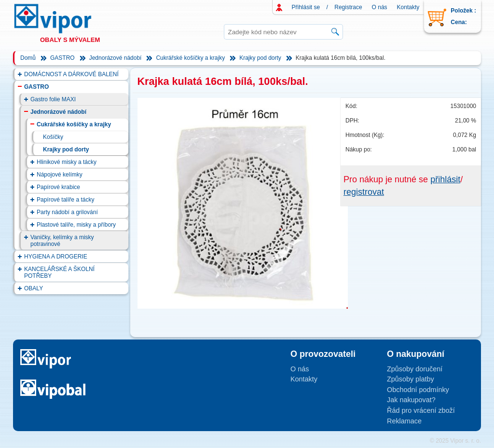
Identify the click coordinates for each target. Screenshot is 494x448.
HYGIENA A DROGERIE (56, 257)
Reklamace (404, 421)
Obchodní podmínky (418, 390)
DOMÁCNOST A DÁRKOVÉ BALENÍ (71, 74)
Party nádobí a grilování (67, 212)
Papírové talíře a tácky (65, 200)
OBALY (34, 288)
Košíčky (53, 137)
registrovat (364, 192)
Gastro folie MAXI (53, 99)
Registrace (348, 7)
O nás (380, 7)
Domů (28, 58)
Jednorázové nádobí (116, 58)
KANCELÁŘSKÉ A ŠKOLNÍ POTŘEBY (59, 272)
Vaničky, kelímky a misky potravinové (62, 241)
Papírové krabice (58, 187)
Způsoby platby (411, 379)
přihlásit (445, 179)
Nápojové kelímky (60, 175)
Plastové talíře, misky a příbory (76, 225)
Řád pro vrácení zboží (421, 410)
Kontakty (408, 7)
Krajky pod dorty (260, 58)
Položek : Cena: (463, 16)
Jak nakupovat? (411, 400)
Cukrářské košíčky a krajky (190, 58)
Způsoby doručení (415, 369)
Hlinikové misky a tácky (67, 162)
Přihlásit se (306, 7)
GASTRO (62, 58)
